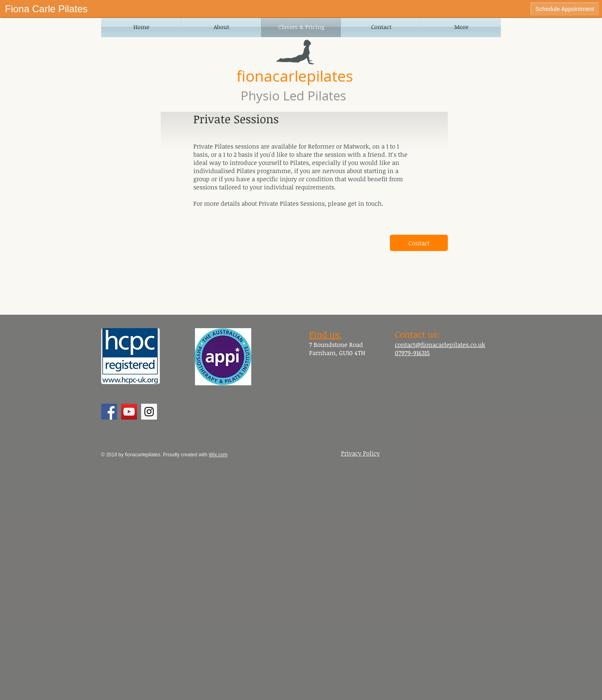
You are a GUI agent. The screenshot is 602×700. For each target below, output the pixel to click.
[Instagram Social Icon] (149, 412)
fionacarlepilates (295, 76)
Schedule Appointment (565, 9)
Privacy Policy (360, 453)
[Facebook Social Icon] (109, 412)
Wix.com (218, 455)
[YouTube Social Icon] (129, 412)
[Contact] (419, 243)
